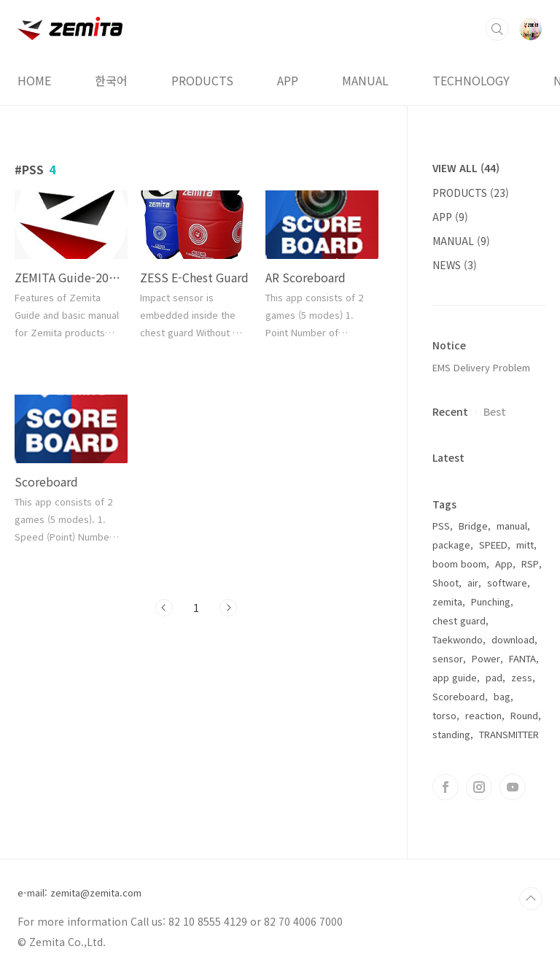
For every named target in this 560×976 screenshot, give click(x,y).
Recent (450, 411)
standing (451, 734)
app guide (455, 677)
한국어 (111, 80)
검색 (497, 29)
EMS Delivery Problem (481, 367)
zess (522, 677)
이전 (164, 608)
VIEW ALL (466, 168)
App (504, 563)
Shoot (446, 582)
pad (494, 677)
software (507, 582)
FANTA (522, 658)
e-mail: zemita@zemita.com (79, 893)
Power (486, 658)
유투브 (513, 787)
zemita (447, 601)
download (513, 639)
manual (512, 526)
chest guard (459, 620)
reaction (483, 715)
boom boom (459, 563)
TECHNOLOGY (471, 80)
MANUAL (365, 80)
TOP (531, 899)
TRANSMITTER (509, 734)
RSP (530, 563)
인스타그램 (479, 787)
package (451, 545)
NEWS (455, 265)
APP (288, 80)
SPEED (493, 545)
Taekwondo (458, 639)
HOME (34, 80)
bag (502, 696)
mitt (525, 545)
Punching (491, 601)
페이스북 (446, 787)
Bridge (473, 526)
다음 (228, 608)
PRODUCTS (202, 80)
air (473, 582)
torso (444, 715)
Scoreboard (459, 696)
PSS (441, 526)
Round (524, 715)
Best (495, 411)
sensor (448, 658)
